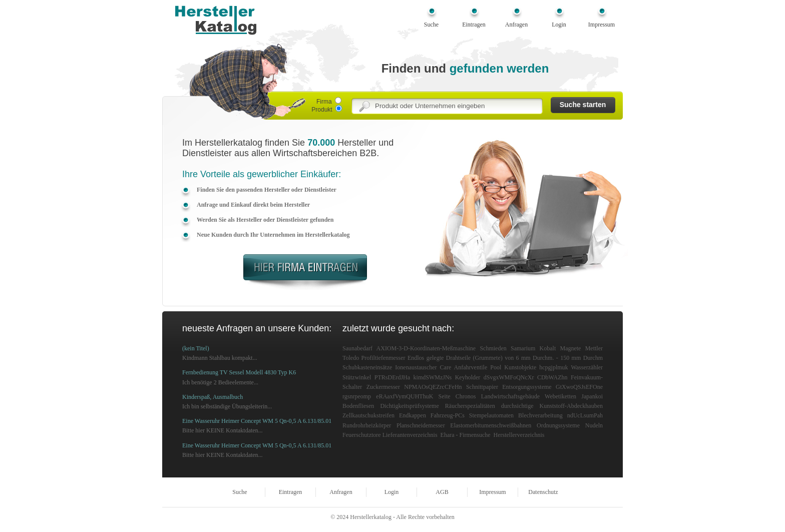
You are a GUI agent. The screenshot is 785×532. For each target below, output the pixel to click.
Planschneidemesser (421, 425)
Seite (445, 396)
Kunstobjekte (520, 367)
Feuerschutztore (362, 435)
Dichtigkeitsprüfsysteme (409, 406)
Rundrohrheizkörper (367, 425)
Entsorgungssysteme (527, 387)
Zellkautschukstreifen (368, 415)
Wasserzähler (587, 367)
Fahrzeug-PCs (448, 415)
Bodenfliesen (358, 406)
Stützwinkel (357, 377)
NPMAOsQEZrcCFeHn (433, 387)
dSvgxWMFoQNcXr (509, 377)
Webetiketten (560, 396)
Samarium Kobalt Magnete (546, 348)
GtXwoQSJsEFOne (579, 387)
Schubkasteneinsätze (367, 367)
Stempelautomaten (491, 415)
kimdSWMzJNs (433, 377)
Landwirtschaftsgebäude (510, 396)
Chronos (466, 396)
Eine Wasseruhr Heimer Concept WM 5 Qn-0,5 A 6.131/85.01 (257, 421)
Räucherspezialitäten (470, 406)
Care (446, 367)
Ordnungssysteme (558, 425)
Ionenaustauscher (416, 367)
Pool (496, 367)
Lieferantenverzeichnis (410, 435)
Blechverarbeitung (540, 415)
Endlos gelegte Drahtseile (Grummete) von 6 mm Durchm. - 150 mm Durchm (505, 358)
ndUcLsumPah (585, 415)
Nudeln (594, 425)
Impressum (602, 25)
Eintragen (474, 25)
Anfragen (516, 25)
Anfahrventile (471, 367)
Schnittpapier (482, 387)
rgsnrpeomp (357, 396)
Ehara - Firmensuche (466, 435)
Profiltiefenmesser (383, 358)
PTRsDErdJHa (392, 377)
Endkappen (413, 415)
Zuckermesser (383, 387)
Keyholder (468, 377)
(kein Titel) (196, 348)
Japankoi (592, 396)
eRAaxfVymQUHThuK (405, 396)
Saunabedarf (357, 348)
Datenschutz (543, 492)
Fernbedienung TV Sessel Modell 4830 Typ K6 (239, 372)
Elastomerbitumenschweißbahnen (491, 425)
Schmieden (493, 348)
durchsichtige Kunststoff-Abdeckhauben (552, 406)
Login (559, 25)
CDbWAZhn (552, 377)
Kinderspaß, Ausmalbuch (213, 397)
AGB (442, 492)
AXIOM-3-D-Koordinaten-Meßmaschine (426, 348)
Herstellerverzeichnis (519, 435)
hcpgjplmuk (553, 367)
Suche (431, 25)
